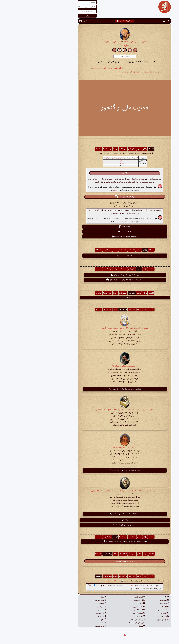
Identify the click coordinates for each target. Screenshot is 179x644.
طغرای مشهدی (106, 42)
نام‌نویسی (95, 586)
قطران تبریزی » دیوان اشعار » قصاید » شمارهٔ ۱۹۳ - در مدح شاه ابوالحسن (89, 410)
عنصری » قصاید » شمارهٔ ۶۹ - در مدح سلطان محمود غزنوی (89, 328)
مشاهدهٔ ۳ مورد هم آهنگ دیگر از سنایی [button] (90, 514)
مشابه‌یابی (129, 617)
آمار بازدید (67, 617)
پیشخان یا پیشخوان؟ (102, 623)
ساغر (107, 604)
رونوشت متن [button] (89, 227)
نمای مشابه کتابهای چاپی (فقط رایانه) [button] (89, 236)
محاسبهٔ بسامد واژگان (90, 256)
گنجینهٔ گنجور (104, 610)
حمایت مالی (66, 607)
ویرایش (82, 190)
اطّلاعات (116, 149)
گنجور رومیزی (104, 600)
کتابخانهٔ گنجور (104, 607)
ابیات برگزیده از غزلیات (78, 42)
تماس (68, 623)
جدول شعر (129, 604)
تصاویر (104, 149)
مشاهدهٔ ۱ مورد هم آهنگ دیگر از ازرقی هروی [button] (89, 389)
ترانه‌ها (80, 149)
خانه (131, 597)
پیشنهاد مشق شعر (89, 298)
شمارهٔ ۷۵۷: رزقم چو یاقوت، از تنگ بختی (73, 68)
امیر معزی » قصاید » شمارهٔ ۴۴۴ (89, 448)
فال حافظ (130, 607)
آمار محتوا (67, 610)
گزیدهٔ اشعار (93, 42)
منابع (68, 620)
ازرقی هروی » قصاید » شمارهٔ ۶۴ (89, 366)
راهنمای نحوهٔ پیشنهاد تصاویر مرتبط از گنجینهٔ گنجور (90, 280)
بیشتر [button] (90, 520)
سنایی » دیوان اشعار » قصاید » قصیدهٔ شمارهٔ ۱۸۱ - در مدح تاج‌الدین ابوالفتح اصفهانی (89, 491)
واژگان (110, 149)
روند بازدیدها (72, 149)
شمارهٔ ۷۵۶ (90, 46)
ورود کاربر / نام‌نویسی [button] (90, 21)
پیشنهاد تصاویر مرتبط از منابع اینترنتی (89, 275)
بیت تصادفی (129, 600)
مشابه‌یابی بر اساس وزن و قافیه (90, 525)
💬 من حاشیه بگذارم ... (79, 581)
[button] (134, 21)
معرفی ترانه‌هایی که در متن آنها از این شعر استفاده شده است (90, 542)
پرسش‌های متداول (64, 600)
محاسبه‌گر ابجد (104, 613)
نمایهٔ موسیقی (128, 610)
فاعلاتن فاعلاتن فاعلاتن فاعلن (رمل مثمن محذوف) (87, 158)
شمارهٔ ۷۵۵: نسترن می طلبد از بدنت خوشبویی (104, 72)
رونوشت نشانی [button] (90, 231)
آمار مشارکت (66, 613)
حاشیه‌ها (63, 149)
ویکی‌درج (85, 163)
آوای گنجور (105, 617)
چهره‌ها (68, 604)
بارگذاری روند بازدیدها (89, 561)
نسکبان (106, 626)
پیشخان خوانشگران (102, 620)
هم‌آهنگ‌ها (88, 149)
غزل (85, 161)
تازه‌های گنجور (128, 620)
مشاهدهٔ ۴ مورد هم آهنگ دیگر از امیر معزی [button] (90, 470)
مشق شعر (97, 149)
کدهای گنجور (104, 597)
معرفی (68, 597)
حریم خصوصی (65, 626)
